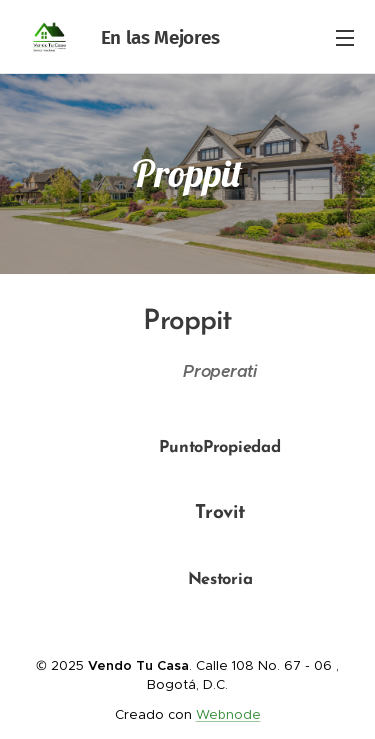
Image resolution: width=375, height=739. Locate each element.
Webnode (228, 714)
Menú (345, 38)
